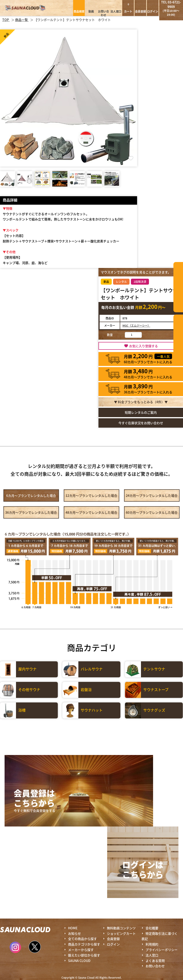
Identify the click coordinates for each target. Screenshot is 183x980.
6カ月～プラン (31, 495)
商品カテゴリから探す (84, 944)
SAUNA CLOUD (79, 961)
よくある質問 (155, 961)
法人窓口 (116, 11)
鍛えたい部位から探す (178, 340)
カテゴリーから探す (178, 287)
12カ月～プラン (91, 495)
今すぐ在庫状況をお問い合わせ (141, 423)
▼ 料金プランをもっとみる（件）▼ (141, 402)
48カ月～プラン (91, 512)
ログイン (153, 11)
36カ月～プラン (31, 512)
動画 (91, 11)
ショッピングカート (121, 933)
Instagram (15, 947)
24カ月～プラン (152, 495)
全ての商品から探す (82, 939)
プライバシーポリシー (162, 950)
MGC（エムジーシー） (136, 325)
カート (128, 8)
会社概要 (152, 928)
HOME (73, 928)
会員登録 (141, 11)
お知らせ (74, 933)
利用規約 (152, 944)
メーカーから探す (81, 950)
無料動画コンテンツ (121, 928)
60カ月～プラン (152, 512)
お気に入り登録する (143, 346)
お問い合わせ (103, 13)
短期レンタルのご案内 (141, 412)
